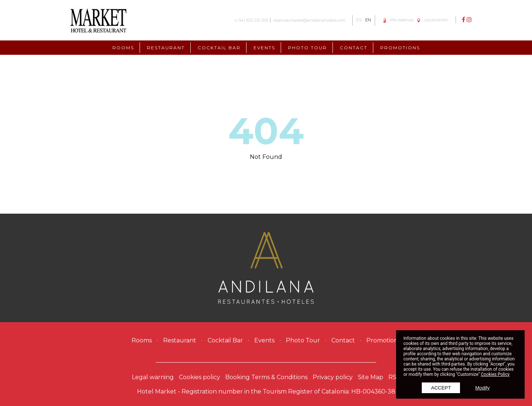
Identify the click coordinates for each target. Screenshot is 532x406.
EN (368, 20)
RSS (394, 377)
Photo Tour (308, 48)
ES (359, 20)
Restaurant (166, 48)
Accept (441, 388)
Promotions (400, 48)
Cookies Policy (495, 374)
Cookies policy (199, 377)
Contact (354, 48)
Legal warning (153, 377)
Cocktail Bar (219, 48)
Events (264, 48)
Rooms (123, 48)
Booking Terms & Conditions (266, 377)
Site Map (371, 377)
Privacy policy (333, 377)
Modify (482, 388)
